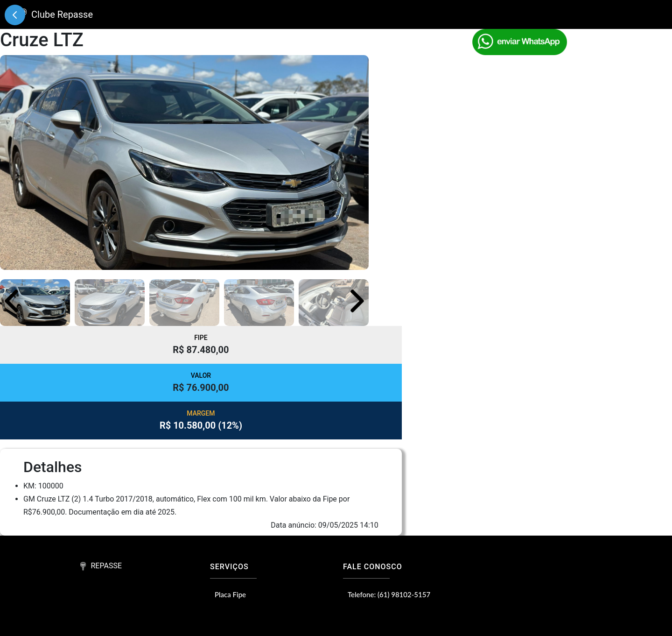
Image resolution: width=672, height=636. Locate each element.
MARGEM (201, 413)
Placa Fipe (230, 594)
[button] (357, 301)
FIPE (201, 338)
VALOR (201, 375)
